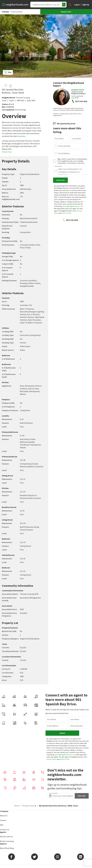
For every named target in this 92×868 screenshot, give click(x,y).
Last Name (77, 139)
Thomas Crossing (23, 98)
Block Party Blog (7, 848)
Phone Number (65, 146)
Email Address (64, 153)
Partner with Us (6, 837)
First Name (59, 139)
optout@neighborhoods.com (72, 206)
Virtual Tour (7, 152)
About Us (4, 816)
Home (17, 806)
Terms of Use (66, 213)
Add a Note (58, 166)
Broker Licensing (7, 841)
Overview (5, 12)
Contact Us (5, 830)
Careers (3, 820)
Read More (22, 136)
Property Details (17, 12)
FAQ (2, 825)
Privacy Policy (51, 759)
